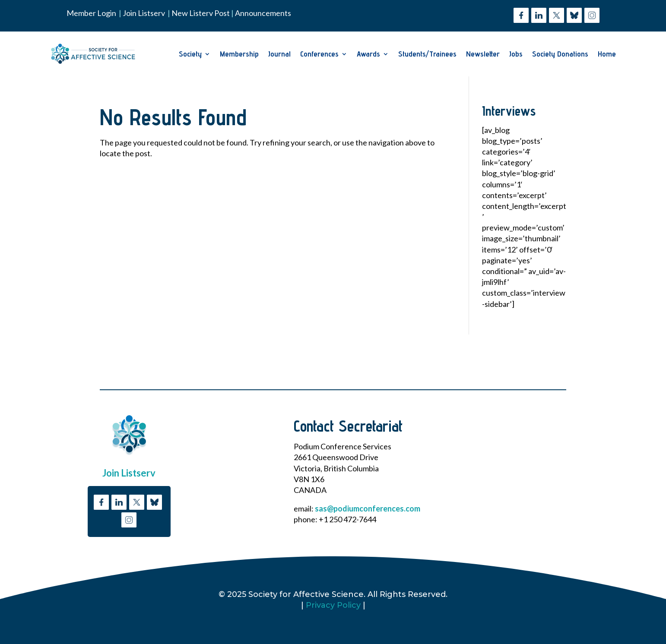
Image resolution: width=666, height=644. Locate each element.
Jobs (516, 54)
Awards (368, 54)
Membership (239, 54)
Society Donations (560, 54)
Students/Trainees (427, 54)
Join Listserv (144, 13)
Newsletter (483, 54)
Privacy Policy (333, 605)
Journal (279, 54)
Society (190, 54)
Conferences (319, 54)
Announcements (263, 13)
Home (607, 54)
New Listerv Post (201, 13)
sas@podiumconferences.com (368, 508)
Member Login (91, 13)
